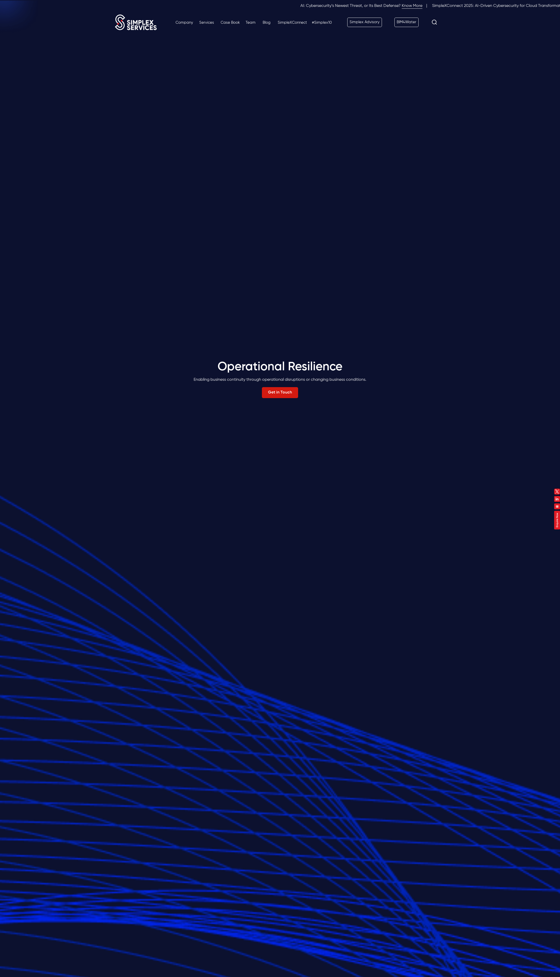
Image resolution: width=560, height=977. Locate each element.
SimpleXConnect (292, 23)
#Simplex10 (322, 23)
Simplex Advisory (365, 22)
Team (251, 23)
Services (207, 23)
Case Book (230, 23)
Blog (267, 23)
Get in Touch (280, 392)
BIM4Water (406, 22)
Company (184, 23)
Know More (417, 6)
